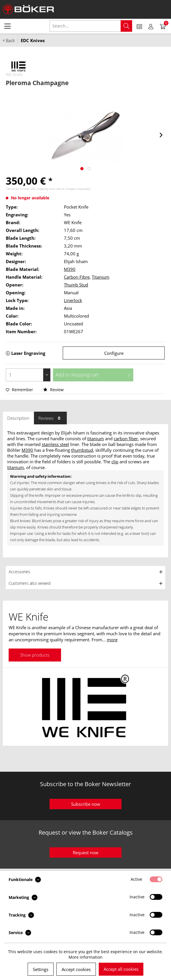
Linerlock (73, 300)
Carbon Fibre (77, 277)
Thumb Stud (76, 285)
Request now (86, 852)
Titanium (101, 277)
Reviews (50, 418)
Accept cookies (76, 969)
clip (115, 462)
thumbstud (82, 450)
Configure (114, 353)
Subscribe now (86, 804)
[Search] (126, 26)
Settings (41, 969)
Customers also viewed (30, 583)
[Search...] (91, 26)
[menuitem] (7, 26)
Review (53, 390)
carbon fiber (126, 439)
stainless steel (55, 444)
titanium (96, 439)
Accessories (19, 572)
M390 (70, 269)
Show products (35, 655)
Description (18, 418)
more (112, 640)
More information (85, 957)
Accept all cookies (121, 969)
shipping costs (46, 189)
